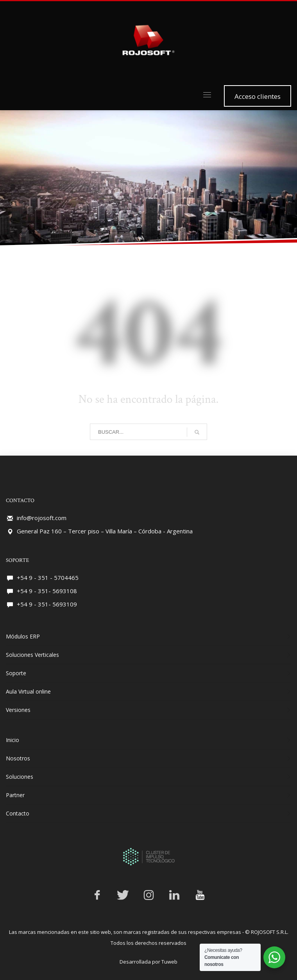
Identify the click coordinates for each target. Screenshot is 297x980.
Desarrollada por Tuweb (148, 954)
